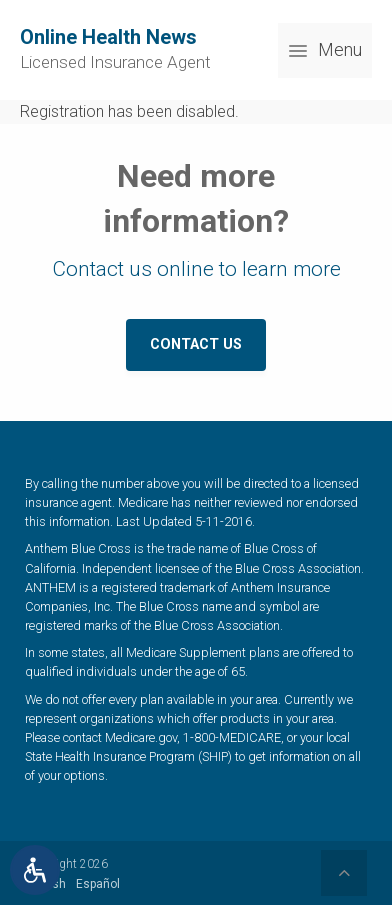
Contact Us (196, 344)
